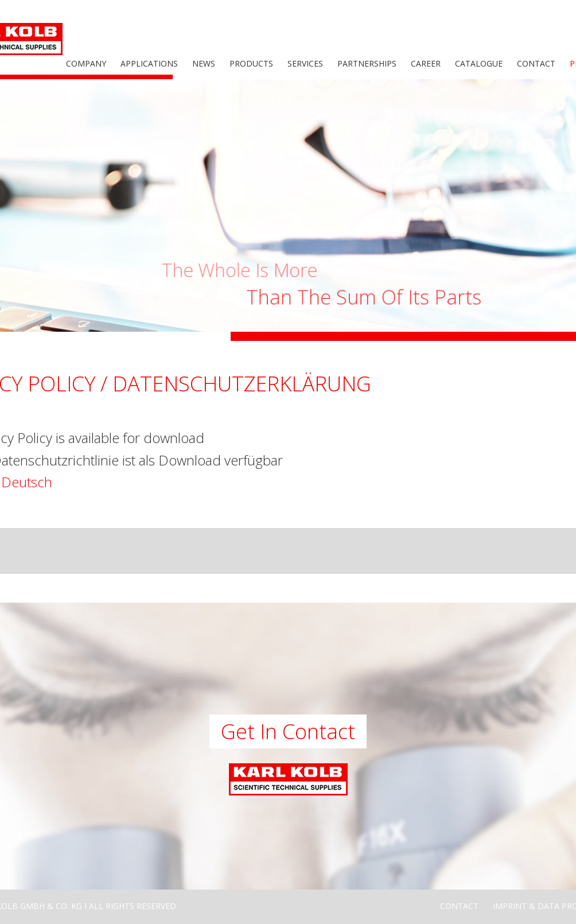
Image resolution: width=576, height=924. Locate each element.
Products (251, 63)
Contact (536, 63)
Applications (149, 63)
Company (86, 63)
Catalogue (479, 63)
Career (426, 63)
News (204, 63)
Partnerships (367, 63)
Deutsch (27, 482)
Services (305, 63)
